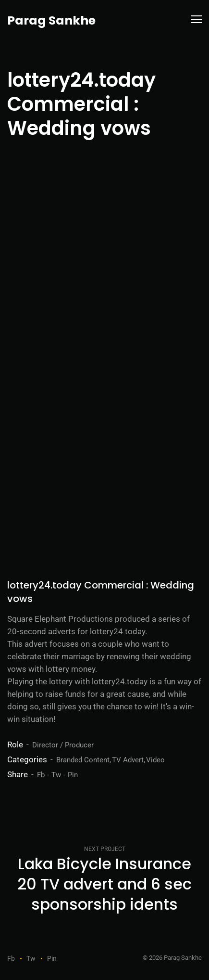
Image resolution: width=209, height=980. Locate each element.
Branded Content (83, 760)
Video (155, 760)
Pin (73, 775)
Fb (41, 775)
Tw (56, 775)
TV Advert (128, 760)
